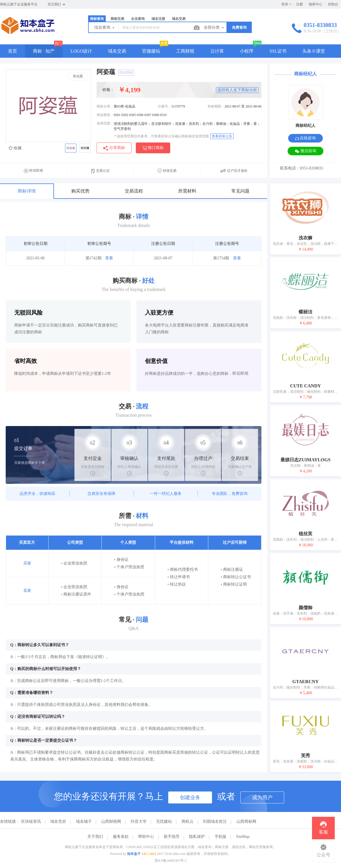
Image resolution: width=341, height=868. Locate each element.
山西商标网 (246, 821)
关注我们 (57, 5)
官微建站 (151, 51)
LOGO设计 (81, 51)
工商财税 (185, 51)
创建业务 (190, 797)
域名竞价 (58, 821)
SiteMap (243, 837)
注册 (300, 4)
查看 (109, 258)
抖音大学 (139, 821)
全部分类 (214, 28)
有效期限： (216, 106)
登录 (285, 4)
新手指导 (172, 837)
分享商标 (114, 148)
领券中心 (315, 4)
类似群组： (105, 115)
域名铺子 (84, 821)
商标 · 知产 (44, 51)
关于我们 (95, 837)
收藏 (15, 148)
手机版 (221, 837)
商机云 (188, 821)
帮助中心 (146, 837)
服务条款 (121, 837)
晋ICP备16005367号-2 (171, 861)
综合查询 (105, 28)
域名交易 (179, 19)
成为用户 (262, 797)
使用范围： (105, 123)
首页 (13, 51)
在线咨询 (306, 138)
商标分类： (105, 106)
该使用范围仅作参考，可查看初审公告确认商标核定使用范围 (162, 136)
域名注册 (158, 19)
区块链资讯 (31, 821)
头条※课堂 (314, 51)
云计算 (217, 51)
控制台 (333, 4)
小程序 (247, 51)
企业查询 (138, 19)
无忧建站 (164, 821)
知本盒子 (134, 854)
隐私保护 (197, 837)
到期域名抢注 (215, 821)
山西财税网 (111, 821)
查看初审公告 (222, 136)
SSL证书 (278, 51)
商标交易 (117, 19)
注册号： (165, 106)
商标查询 (97, 19)
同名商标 (126, 73)
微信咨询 (305, 151)
